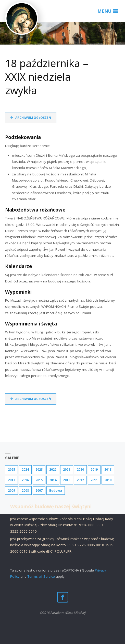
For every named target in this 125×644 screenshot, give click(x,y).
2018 (108, 469)
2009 (11, 490)
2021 (67, 469)
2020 (80, 469)
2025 (11, 469)
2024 (25, 469)
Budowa (56, 490)
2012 (80, 480)
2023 (39, 469)
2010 (108, 480)
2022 (53, 469)
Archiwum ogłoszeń (33, 118)
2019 (94, 469)
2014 (53, 480)
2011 (94, 480)
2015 (39, 480)
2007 (39, 490)
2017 (11, 480)
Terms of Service (41, 576)
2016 (25, 480)
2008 (25, 490)
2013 (67, 480)
